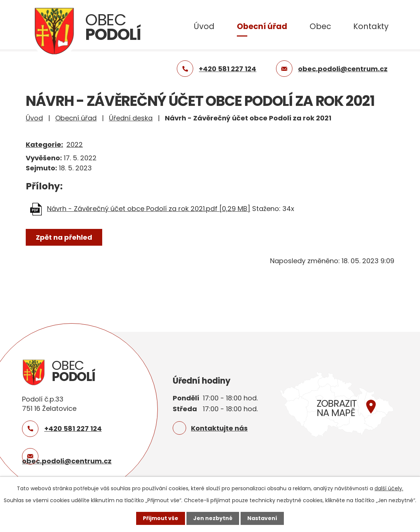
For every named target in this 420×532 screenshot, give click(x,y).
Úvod (204, 26)
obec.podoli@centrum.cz (67, 461)
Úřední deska (131, 118)
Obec (320, 26)
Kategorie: (44, 144)
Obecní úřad (262, 26)
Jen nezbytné (213, 518)
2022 (75, 144)
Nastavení (262, 518)
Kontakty (371, 26)
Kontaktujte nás (219, 428)
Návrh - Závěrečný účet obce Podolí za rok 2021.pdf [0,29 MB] (149, 209)
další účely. (389, 488)
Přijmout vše (161, 518)
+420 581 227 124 (73, 429)
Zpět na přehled (64, 237)
